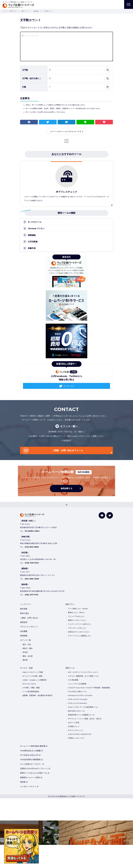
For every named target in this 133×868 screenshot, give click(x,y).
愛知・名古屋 (28, 656)
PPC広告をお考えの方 (30, 755)
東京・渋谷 (27, 644)
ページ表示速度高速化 (31, 692)
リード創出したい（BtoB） (78, 609)
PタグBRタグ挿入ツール (77, 692)
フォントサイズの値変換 (77, 684)
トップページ (25, 604)
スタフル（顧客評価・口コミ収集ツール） (84, 676)
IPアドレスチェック (76, 730)
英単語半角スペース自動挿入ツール (81, 715)
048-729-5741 (32, 563)
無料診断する (66, 488)
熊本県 (25, 660)
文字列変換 (33, 242)
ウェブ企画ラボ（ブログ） (32, 764)
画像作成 (32, 248)
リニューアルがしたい (76, 616)
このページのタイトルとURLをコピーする (65, 131)
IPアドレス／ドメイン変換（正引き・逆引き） (85, 719)
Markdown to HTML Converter (80, 695)
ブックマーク (66, 122)
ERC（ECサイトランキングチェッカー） (83, 672)
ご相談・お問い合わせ (29, 618)
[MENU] (129, 4)
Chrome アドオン (36, 228)
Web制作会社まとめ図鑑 (31, 751)
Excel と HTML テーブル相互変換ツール (83, 707)
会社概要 (24, 631)
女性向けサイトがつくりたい (79, 632)
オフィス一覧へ (69, 426)
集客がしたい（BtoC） (77, 612)
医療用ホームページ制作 (31, 777)
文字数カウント (74, 726)
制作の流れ (25, 613)
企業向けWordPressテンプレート (35, 768)
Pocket (104, 122)
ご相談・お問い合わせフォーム (68, 450)
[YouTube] (102, 515)
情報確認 (32, 235)
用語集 (24, 782)
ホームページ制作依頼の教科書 (34, 746)
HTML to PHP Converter (78, 699)
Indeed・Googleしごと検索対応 (35, 680)
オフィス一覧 (25, 640)
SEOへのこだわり (29, 684)
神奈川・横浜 (28, 648)
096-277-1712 (32, 595)
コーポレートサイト (29, 786)
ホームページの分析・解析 (33, 676)
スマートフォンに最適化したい (80, 636)
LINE (85, 122)
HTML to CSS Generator (78, 703)
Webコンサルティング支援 (33, 672)
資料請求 (24, 622)
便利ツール (70, 668)
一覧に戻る (66, 141)
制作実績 (24, 609)
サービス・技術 (26, 668)
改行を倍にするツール (76, 711)
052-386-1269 (32, 579)
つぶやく (48, 122)
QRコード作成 (74, 723)
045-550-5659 (32, 547)
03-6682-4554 (32, 531)
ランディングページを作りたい (80, 624)
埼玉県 (25, 652)
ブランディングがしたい (77, 628)
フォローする (69, 386)
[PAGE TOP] (66, 505)
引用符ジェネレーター (76, 738)
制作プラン (70, 604)
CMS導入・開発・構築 (31, 688)
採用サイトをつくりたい (77, 620)
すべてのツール (35, 222)
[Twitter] (110, 515)
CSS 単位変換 (73, 680)
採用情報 (24, 636)
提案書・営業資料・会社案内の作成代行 (38, 695)
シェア (29, 122)
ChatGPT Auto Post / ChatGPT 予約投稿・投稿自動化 (89, 688)
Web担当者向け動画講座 (31, 759)
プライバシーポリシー (29, 627)
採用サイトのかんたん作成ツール (35, 773)
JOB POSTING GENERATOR (80, 734)
